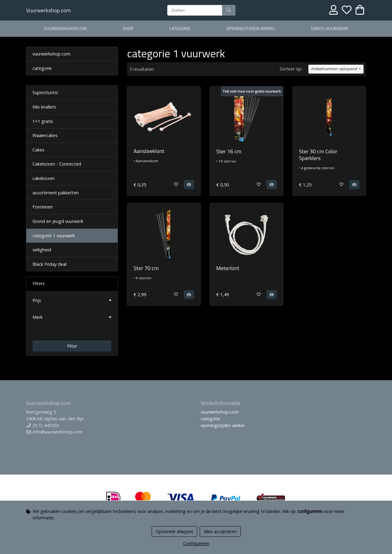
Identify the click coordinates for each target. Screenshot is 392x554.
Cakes (38, 150)
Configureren (196, 543)
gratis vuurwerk (330, 29)
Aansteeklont (149, 151)
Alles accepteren (220, 531)
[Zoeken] (195, 10)
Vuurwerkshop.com (48, 10)
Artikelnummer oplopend (335, 69)
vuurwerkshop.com (65, 29)
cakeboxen (43, 178)
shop (128, 29)
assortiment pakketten (56, 193)
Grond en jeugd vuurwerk (58, 221)
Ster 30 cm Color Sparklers (318, 155)
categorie (180, 29)
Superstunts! (45, 92)
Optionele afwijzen (174, 531)
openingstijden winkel (251, 29)
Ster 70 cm (146, 268)
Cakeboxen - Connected (57, 164)
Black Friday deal (49, 264)
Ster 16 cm (229, 151)
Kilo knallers (44, 107)
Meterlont (228, 268)
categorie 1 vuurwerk (54, 236)
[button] (72, 300)
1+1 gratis (43, 121)
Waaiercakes (45, 135)
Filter (72, 346)
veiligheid (42, 250)
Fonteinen (43, 207)
